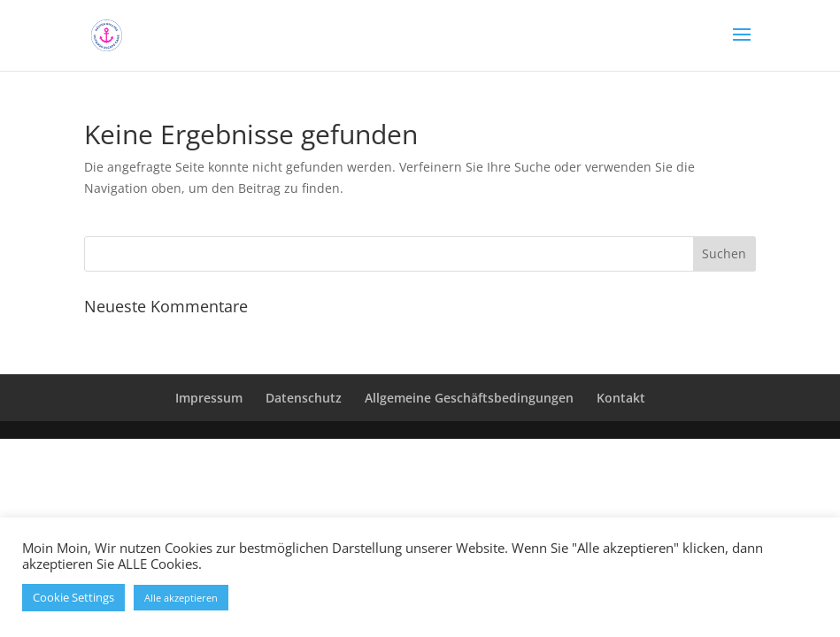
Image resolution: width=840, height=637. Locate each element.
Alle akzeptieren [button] (181, 598)
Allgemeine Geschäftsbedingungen (469, 398)
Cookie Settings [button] (73, 597)
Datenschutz (304, 398)
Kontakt (621, 398)
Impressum (209, 398)
